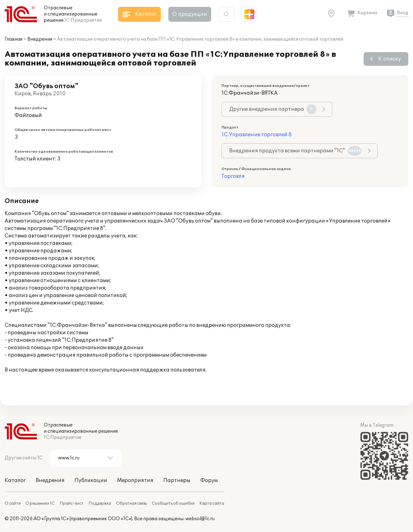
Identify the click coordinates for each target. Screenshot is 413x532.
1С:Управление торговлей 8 (256, 135)
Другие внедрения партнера (273, 109)
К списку (390, 59)
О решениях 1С (40, 503)
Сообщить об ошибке (173, 503)
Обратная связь (132, 503)
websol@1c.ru (200, 519)
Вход (403, 13)
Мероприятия (135, 480)
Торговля (233, 176)
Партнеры (177, 480)
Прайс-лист (72, 503)
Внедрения (40, 39)
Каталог (15, 480)
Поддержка (100, 503)
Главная (14, 39)
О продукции (190, 14)
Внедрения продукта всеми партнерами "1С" (295, 151)
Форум (209, 480)
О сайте (13, 503)
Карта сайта (212, 503)
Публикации (91, 480)
